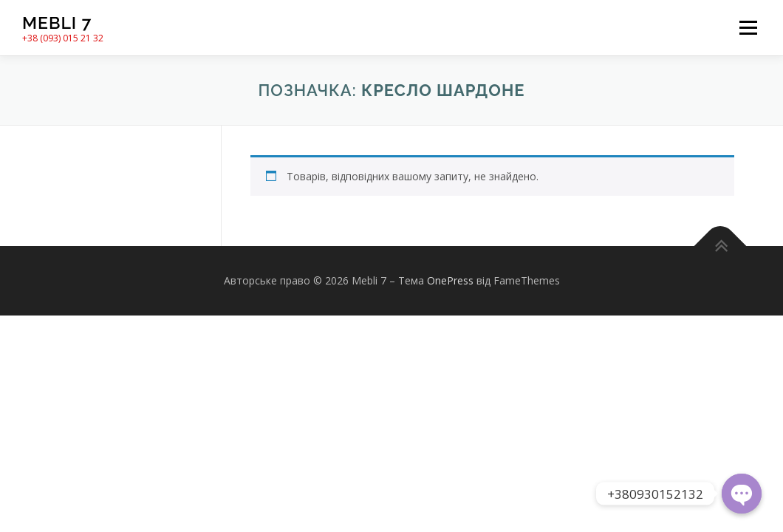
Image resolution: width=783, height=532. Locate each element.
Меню (748, 28)
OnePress (450, 280)
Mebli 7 (57, 23)
